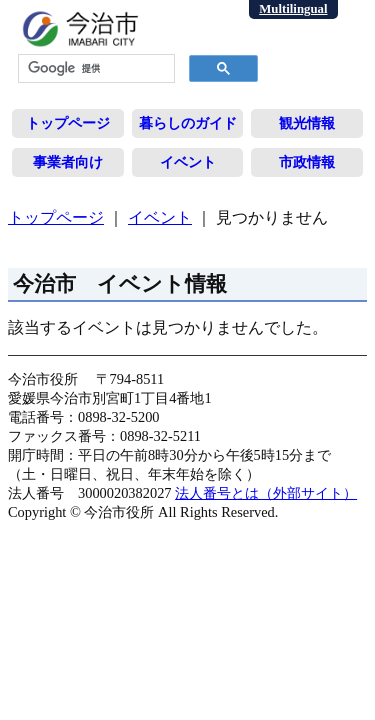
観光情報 (307, 123)
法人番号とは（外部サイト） (266, 493)
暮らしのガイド (188, 123)
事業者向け (68, 162)
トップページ (68, 123)
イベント (188, 162)
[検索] (94, 69)
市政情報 (307, 162)
